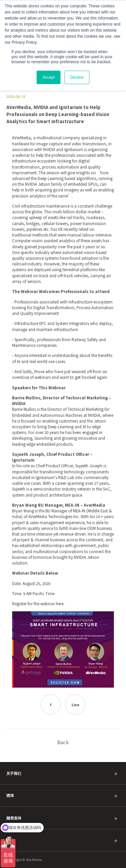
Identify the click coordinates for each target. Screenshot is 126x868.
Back (63, 742)
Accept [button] (49, 77)
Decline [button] (77, 77)
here (59, 604)
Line (75, 705)
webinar (22, 155)
